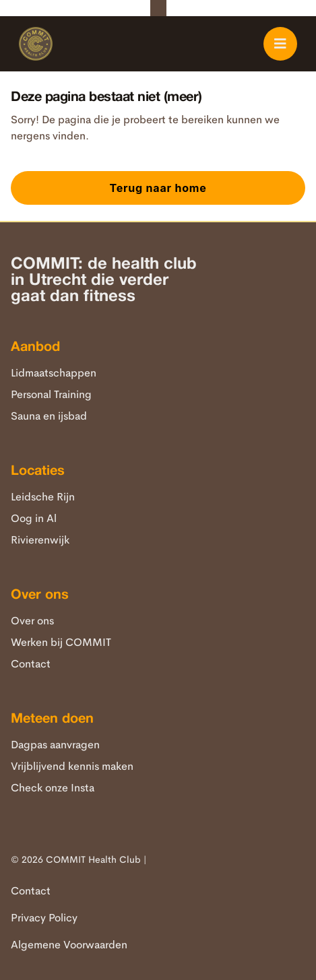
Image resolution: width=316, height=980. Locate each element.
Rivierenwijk (40, 540)
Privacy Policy (44, 918)
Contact (31, 664)
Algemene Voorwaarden (69, 945)
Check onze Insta (53, 788)
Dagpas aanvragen (55, 745)
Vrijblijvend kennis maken (72, 766)
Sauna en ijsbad (49, 416)
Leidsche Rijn (43, 497)
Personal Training (51, 394)
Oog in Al (34, 518)
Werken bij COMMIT (61, 642)
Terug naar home (158, 188)
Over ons (32, 621)
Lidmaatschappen (54, 373)
